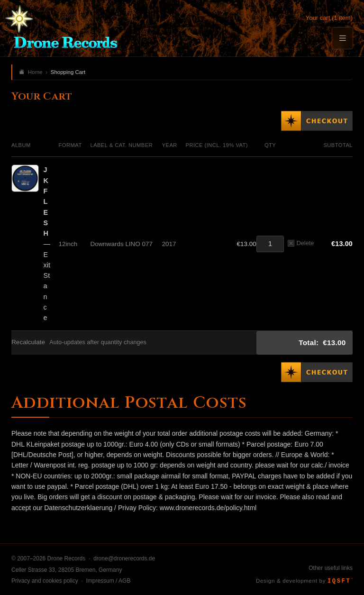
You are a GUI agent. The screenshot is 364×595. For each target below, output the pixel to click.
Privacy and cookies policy (45, 581)
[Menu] (342, 38)
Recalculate (28, 342)
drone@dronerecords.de (124, 558)
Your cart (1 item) (329, 18)
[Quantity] (270, 244)
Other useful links (331, 568)
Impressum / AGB (108, 581)
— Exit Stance (47, 244)
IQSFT (340, 581)
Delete (301, 243)
